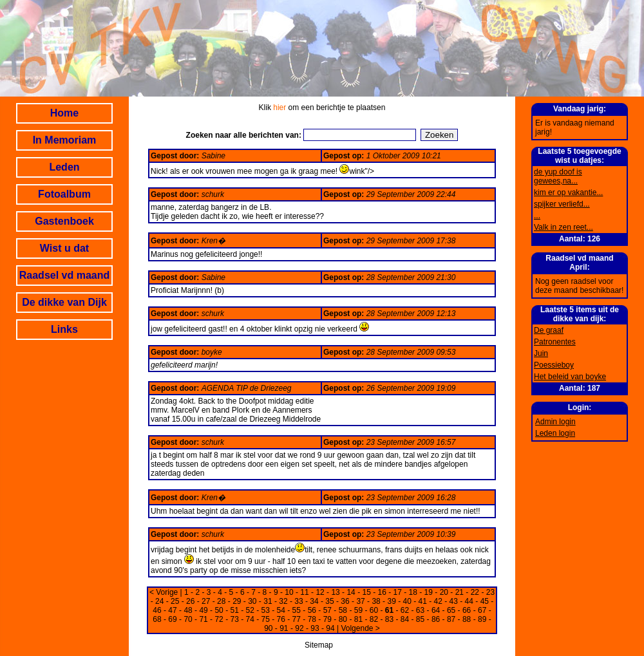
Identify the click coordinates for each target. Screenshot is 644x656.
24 (159, 601)
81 (358, 619)
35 (329, 601)
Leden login (555, 433)
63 (420, 610)
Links (64, 329)
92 (299, 628)
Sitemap (319, 645)
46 (157, 610)
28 (221, 601)
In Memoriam (65, 140)
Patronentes (555, 342)
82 (374, 619)
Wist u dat (64, 248)
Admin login (555, 422)
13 (335, 592)
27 (206, 601)
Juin (541, 353)
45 (485, 601)
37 (360, 601)
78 (312, 619)
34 (314, 601)
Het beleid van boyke (570, 377)
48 (188, 610)
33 (298, 601)
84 (405, 619)
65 (451, 610)
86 (436, 619)
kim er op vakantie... (568, 192)
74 (250, 619)
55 (297, 610)
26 (190, 601)
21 (459, 592)
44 (469, 601)
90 (268, 628)
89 (482, 619)
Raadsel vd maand (65, 275)
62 (405, 610)
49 (203, 610)
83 (389, 619)
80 (343, 619)
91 (284, 628)
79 (327, 619)
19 (429, 592)
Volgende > (360, 628)
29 (237, 601)
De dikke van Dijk (64, 302)
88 (467, 619)
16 (382, 592)
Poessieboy (554, 365)
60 (374, 610)
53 (266, 610)
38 (376, 601)
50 (219, 610)
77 (297, 619)
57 (327, 610)
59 (358, 610)
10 (289, 592)
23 (490, 592)
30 (252, 601)
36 (345, 601)
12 (320, 592)
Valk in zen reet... (563, 227)
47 (172, 610)
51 (234, 610)
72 (219, 619)
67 (482, 610)
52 (250, 610)
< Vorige (164, 592)
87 (451, 619)
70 (188, 619)
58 (343, 610)
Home (64, 113)
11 (304, 592)
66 (467, 610)
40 (407, 601)
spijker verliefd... (562, 204)
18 (413, 592)
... (537, 216)
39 (391, 601)
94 (330, 628)
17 (398, 592)
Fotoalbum (64, 194)
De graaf (549, 330)
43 (454, 601)
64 (436, 610)
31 (268, 601)
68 (157, 619)
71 (203, 619)
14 (351, 592)
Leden (64, 167)
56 (312, 610)
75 (266, 619)
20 (444, 592)
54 (281, 610)
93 (315, 628)
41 (423, 601)
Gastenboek (64, 221)
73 (234, 619)
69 (172, 619)
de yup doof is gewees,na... (558, 176)
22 (475, 592)
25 (175, 601)
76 (281, 619)
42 (438, 601)
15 (366, 592)
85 (420, 619)
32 (283, 601)
